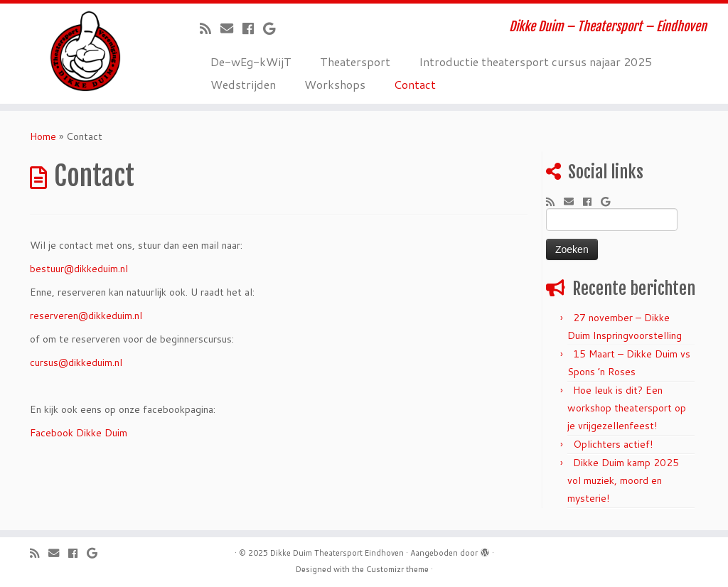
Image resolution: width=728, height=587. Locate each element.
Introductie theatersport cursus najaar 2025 (535, 61)
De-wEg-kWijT (251, 61)
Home (43, 136)
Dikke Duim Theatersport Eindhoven (337, 553)
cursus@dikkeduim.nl (76, 362)
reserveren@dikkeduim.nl (86, 316)
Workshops (335, 84)
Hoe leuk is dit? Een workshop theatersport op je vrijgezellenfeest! (627, 408)
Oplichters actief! (613, 444)
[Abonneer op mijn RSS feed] (210, 28)
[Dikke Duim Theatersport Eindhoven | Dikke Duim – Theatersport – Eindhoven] (85, 51)
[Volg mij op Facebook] (253, 28)
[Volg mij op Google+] (274, 28)
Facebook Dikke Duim (79, 433)
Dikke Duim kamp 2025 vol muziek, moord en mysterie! (623, 480)
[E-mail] (231, 28)
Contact (415, 84)
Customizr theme (397, 569)
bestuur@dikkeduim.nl (79, 269)
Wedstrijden (243, 84)
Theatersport (355, 61)
